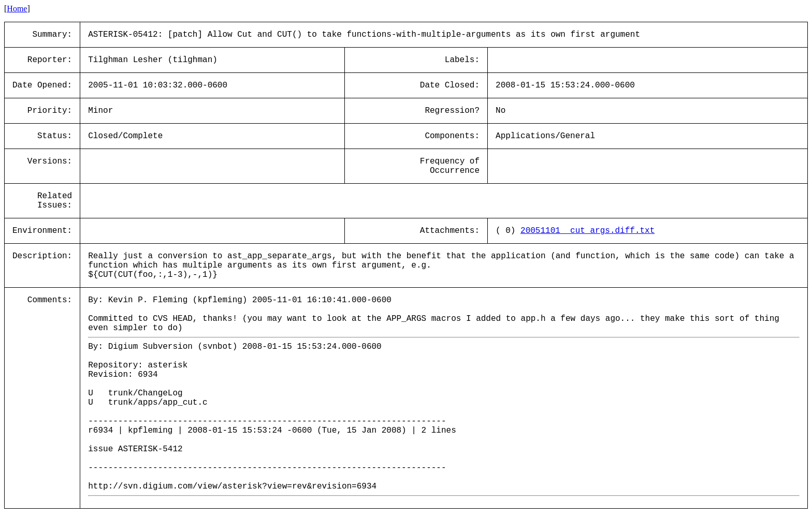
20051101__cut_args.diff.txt (588, 231)
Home (17, 9)
